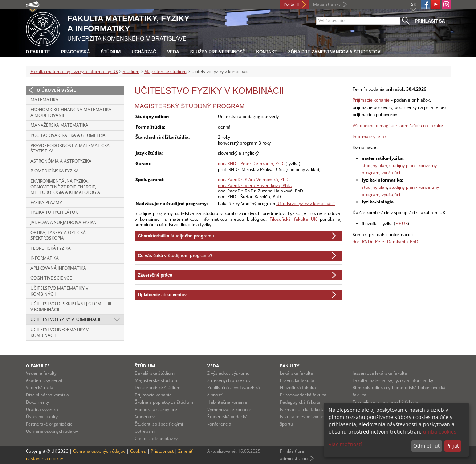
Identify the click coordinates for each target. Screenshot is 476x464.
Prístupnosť (162, 451)
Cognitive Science (51, 278)
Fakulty (290, 366)
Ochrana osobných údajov (52, 431)
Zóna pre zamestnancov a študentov (334, 52)
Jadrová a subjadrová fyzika (63, 222)
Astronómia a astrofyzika (61, 161)
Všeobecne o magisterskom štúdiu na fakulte (398, 125)
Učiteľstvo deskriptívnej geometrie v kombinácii (72, 307)
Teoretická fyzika (51, 248)
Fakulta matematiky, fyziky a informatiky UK (74, 71)
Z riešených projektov (229, 380)
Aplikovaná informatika (58, 268)
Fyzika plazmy (46, 202)
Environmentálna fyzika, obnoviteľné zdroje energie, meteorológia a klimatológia (65, 187)
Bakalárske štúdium (155, 373)
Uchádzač (144, 52)
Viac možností (345, 444)
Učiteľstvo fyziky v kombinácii (65, 319)
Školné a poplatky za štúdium (164, 402)
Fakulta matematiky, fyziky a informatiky (393, 380)
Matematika (44, 100)
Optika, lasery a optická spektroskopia (58, 235)
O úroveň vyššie (56, 90)
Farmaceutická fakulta (302, 409)
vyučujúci (391, 173)
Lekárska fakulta (296, 373)
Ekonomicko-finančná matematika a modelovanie (71, 112)
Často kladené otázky (156, 438)
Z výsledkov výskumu (228, 373)
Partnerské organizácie (49, 424)
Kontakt (267, 52)
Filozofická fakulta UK (293, 219)
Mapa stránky (327, 4)
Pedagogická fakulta (300, 402)
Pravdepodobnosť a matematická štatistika (70, 148)
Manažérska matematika (59, 125)
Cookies (138, 451)
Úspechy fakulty (42, 417)
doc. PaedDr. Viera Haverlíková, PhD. (255, 185)
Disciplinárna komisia (47, 395)
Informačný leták (369, 136)
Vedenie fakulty (41, 373)
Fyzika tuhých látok (54, 212)
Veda (173, 52)
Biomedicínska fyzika (55, 171)
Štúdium (111, 52)
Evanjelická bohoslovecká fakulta (386, 402)
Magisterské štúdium (165, 71)
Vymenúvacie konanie (229, 409)
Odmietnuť (426, 446)
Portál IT (292, 4)
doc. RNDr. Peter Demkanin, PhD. (251, 164)
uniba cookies (440, 432)
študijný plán (374, 165)
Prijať (453, 446)
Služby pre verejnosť (218, 52)
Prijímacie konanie (371, 100)
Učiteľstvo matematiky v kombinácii (59, 291)
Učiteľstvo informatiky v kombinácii (60, 332)
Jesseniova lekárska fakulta (380, 373)
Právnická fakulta (297, 380)
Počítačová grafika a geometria (68, 135)
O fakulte (38, 52)
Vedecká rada (40, 388)
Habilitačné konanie (227, 402)
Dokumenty (37, 402)
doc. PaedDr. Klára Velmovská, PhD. (254, 180)
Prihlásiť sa (430, 21)
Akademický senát (44, 380)
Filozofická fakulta (298, 388)
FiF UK (402, 223)
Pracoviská (76, 52)
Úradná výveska (42, 409)
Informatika (45, 258)
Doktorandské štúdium (158, 388)
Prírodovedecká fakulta (303, 395)
